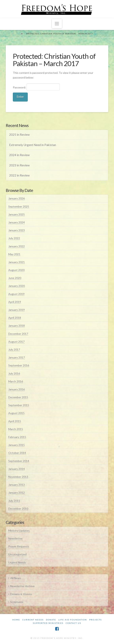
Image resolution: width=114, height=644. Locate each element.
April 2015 (15, 421)
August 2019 (16, 294)
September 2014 (19, 461)
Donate (51, 620)
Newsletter (15, 538)
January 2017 (17, 357)
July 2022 (14, 238)
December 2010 (18, 509)
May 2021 (14, 254)
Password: (36, 87)
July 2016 (14, 373)
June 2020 (15, 278)
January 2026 (17, 198)
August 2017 (16, 342)
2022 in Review (19, 175)
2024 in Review (19, 155)
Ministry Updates (19, 531)
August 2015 (16, 413)
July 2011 (14, 501)
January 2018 (17, 326)
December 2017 (18, 334)
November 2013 (18, 477)
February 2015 (17, 437)
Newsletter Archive (22, 586)
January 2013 (17, 485)
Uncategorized (17, 554)
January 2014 (17, 469)
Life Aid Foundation (73, 620)
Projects (95, 620)
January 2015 (17, 445)
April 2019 (15, 302)
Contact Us (73, 623)
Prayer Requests (19, 546)
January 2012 (17, 493)
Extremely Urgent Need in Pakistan (33, 145)
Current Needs (33, 620)
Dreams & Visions (21, 594)
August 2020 (16, 270)
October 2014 (17, 453)
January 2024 (17, 222)
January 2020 (17, 286)
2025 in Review (19, 135)
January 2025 (17, 214)
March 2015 (16, 429)
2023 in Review (19, 165)
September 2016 (19, 365)
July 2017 (14, 350)
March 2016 (16, 381)
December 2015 (18, 397)
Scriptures (17, 602)
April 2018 (15, 318)
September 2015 (19, 405)
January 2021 (17, 262)
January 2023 (17, 230)
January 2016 (17, 389)
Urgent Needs (17, 562)
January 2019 (17, 310)
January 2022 (17, 246)
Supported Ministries (48, 623)
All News (16, 578)
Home (16, 620)
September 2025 (19, 206)
